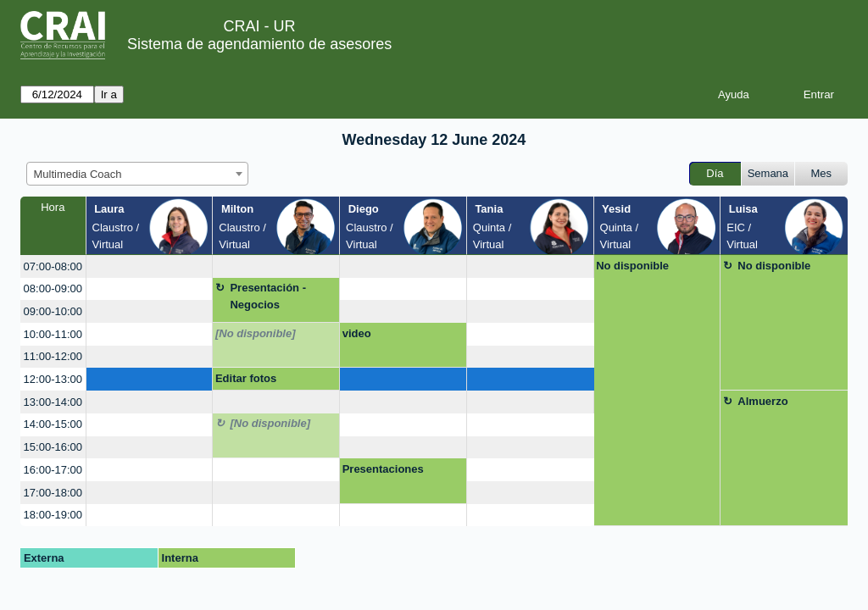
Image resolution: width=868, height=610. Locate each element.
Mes (822, 173)
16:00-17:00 (53, 470)
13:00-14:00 (53, 402)
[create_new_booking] (150, 266)
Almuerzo (762, 401)
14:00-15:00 (53, 424)
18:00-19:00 (53, 515)
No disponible (632, 266)
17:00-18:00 (53, 493)
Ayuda (734, 94)
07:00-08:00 (53, 266)
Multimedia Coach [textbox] (78, 174)
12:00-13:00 (53, 379)
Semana (768, 173)
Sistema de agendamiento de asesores (259, 44)
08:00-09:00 (53, 288)
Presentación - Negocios (268, 296)
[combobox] (137, 174)
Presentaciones (383, 469)
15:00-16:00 (53, 447)
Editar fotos (246, 378)
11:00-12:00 (53, 356)
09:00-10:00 (53, 311)
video (357, 333)
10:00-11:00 (53, 334)
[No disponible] (256, 333)
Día (715, 173)
